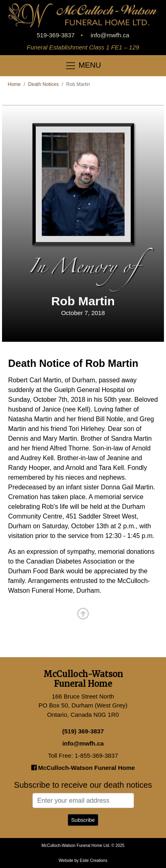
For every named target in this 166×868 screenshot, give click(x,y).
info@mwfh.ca (110, 35)
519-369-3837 (55, 35)
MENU (83, 66)
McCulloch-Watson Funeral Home (83, 768)
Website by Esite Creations (83, 860)
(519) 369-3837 (83, 731)
